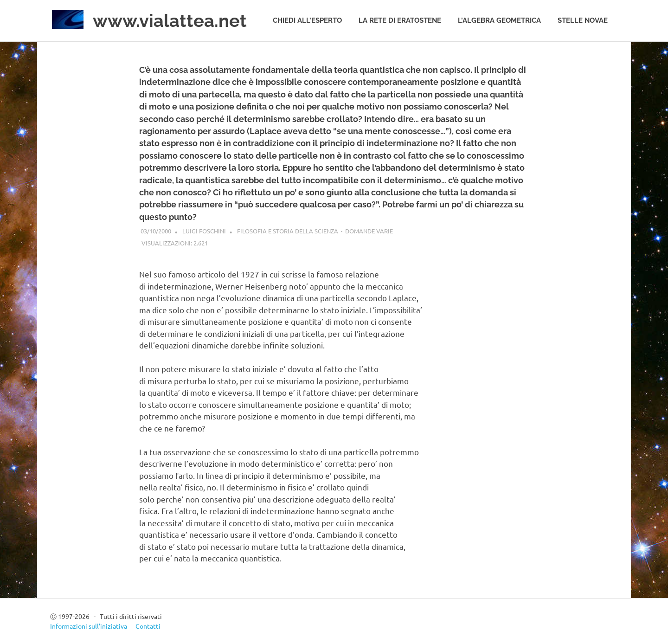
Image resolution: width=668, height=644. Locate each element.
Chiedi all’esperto (307, 20)
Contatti (148, 626)
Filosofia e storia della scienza (288, 231)
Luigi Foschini (204, 231)
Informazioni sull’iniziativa (89, 626)
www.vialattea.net (170, 21)
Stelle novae (583, 20)
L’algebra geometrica (499, 20)
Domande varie (369, 231)
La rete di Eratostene (400, 20)
